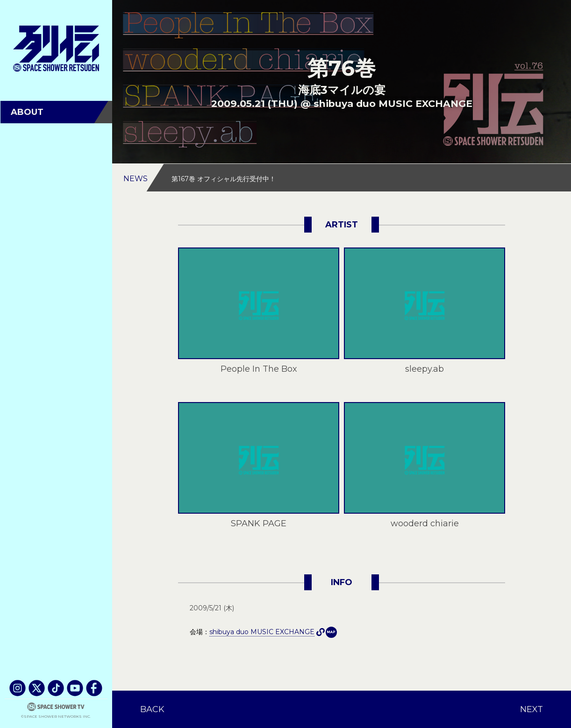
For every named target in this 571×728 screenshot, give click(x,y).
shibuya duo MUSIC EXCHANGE (331, 632)
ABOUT (27, 112)
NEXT (532, 709)
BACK (152, 709)
